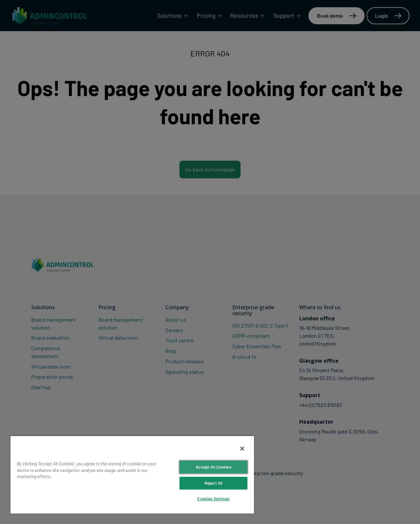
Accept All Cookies (213, 467)
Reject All (213, 483)
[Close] (242, 449)
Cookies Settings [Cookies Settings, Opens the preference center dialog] (213, 499)
